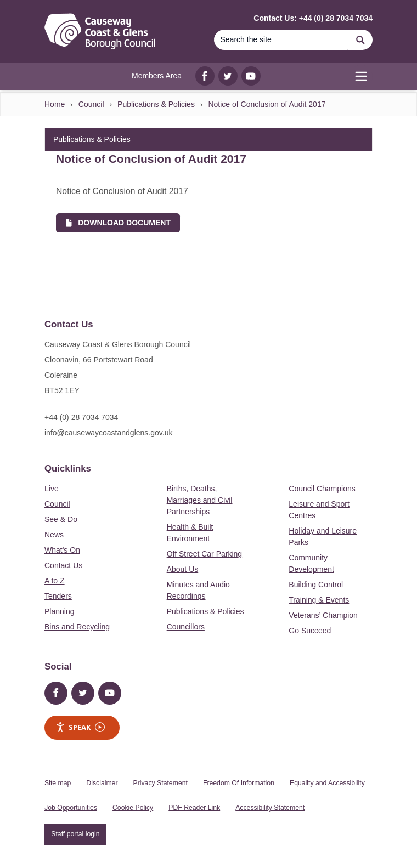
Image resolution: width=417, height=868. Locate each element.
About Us (183, 569)
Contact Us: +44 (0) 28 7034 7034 (313, 18)
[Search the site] (281, 40)
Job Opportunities (71, 808)
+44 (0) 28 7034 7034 (81, 417)
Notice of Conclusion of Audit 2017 (267, 104)
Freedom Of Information (239, 783)
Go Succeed (310, 631)
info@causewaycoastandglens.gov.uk (108, 433)
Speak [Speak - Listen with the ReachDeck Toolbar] (80, 727)
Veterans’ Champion (323, 615)
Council (91, 104)
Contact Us (63, 565)
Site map (58, 783)
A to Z (55, 581)
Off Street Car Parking (204, 554)
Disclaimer (102, 783)
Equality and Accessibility (327, 783)
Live (52, 489)
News (54, 535)
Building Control (316, 585)
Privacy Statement (160, 783)
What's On (62, 550)
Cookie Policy (133, 808)
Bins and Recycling (77, 627)
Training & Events (319, 600)
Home (55, 104)
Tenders (58, 596)
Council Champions (322, 489)
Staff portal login (75, 834)
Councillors (186, 627)
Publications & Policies (156, 104)
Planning (60, 611)
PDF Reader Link (194, 808)
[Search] (360, 40)
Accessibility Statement (270, 808)
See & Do (61, 519)
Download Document (118, 223)
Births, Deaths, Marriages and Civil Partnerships (200, 500)
